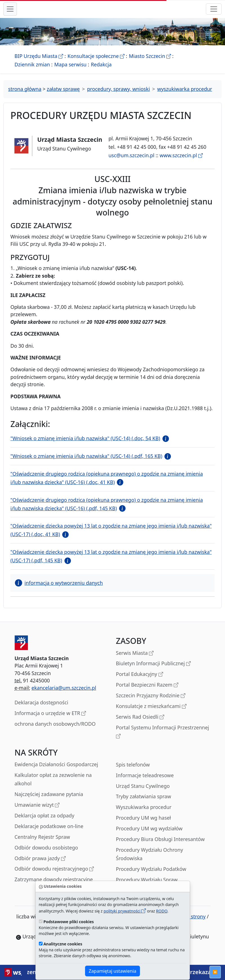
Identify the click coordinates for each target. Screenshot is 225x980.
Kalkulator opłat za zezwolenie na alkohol (53, 785)
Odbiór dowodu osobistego (46, 854)
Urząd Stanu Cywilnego (143, 792)
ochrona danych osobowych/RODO (55, 730)
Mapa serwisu (70, 71)
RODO (162, 911)
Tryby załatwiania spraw (144, 803)
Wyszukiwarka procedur (144, 813)
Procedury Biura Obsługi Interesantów (160, 845)
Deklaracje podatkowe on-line (49, 832)
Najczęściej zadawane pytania (49, 800)
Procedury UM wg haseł (143, 824)
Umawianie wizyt (37, 811)
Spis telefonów (133, 771)
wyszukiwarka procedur (185, 95)
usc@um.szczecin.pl (131, 161)
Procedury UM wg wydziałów (149, 835)
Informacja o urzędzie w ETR (50, 720)
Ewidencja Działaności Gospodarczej (56, 770)
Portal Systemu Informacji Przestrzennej (163, 738)
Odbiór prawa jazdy (40, 865)
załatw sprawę (63, 95)
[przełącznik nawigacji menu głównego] (10, 12)
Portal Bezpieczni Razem (147, 691)
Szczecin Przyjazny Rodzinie (151, 702)
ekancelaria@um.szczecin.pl (64, 694)
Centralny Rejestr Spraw (42, 843)
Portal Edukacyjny (140, 681)
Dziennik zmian (32, 71)
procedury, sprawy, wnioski (118, 95)
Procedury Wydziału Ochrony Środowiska (150, 860)
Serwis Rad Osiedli (140, 723)
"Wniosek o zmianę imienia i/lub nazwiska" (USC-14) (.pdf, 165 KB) (86, 462)
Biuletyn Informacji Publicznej (153, 670)
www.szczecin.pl (181, 161)
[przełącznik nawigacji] (214, 12)
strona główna (25, 95)
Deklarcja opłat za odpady (44, 822)
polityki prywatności (125, 911)
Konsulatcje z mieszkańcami (151, 713)
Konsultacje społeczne (96, 62)
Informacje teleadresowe (145, 781)
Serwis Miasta (135, 659)
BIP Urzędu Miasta (39, 62)
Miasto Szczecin (150, 62)
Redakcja (101, 71)
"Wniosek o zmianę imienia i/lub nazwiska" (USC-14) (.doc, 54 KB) (85, 444)
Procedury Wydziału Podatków (151, 875)
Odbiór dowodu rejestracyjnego (54, 875)
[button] (165, 444)
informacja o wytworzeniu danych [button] (59, 589)
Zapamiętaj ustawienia (112, 971)
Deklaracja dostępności (42, 709)
